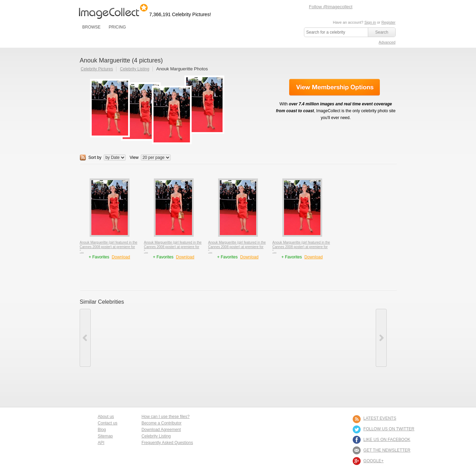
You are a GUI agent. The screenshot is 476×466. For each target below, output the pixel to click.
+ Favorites (99, 257)
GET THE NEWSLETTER (387, 450)
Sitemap (105, 436)
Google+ (373, 461)
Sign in (370, 22)
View (134, 158)
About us (106, 417)
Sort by (95, 158)
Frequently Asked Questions (167, 443)
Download (121, 257)
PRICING (117, 27)
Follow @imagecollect (331, 7)
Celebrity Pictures (97, 69)
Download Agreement (161, 430)
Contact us (108, 423)
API (101, 443)
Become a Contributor (162, 423)
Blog (102, 430)
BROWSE (92, 27)
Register (389, 22)
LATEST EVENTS (380, 418)
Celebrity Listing (134, 69)
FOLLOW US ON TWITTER (389, 429)
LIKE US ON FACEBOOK (387, 440)
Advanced (387, 42)
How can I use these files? (166, 417)
